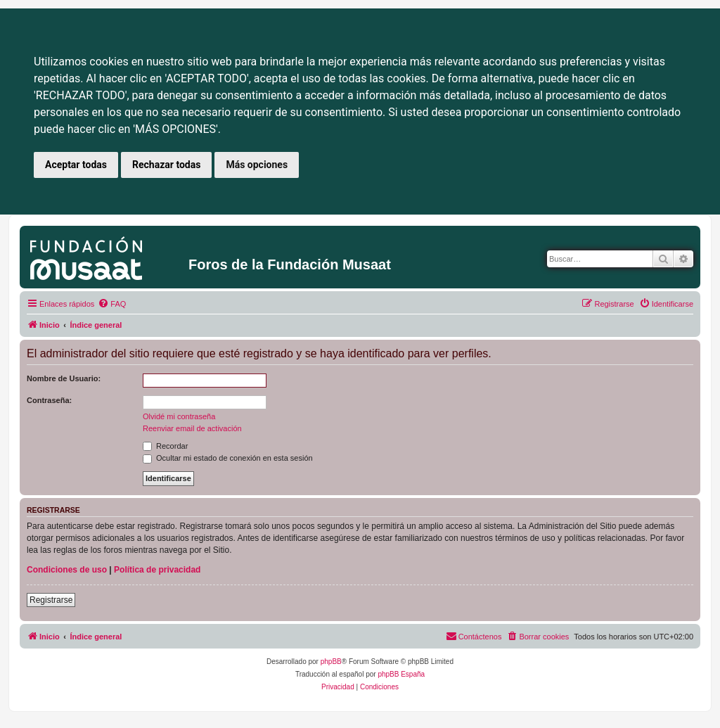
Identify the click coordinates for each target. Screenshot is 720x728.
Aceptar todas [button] (76, 165)
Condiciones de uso (67, 570)
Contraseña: (49, 400)
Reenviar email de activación (192, 428)
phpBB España (401, 674)
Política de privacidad (157, 570)
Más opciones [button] (257, 165)
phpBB (331, 662)
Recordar (165, 446)
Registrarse (51, 600)
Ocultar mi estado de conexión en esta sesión (228, 458)
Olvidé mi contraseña (179, 416)
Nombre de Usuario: (64, 378)
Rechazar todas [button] (166, 165)
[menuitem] (112, 304)
